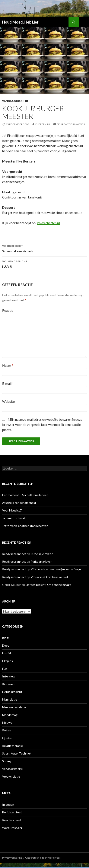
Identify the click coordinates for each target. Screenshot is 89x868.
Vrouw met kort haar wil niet (50, 577)
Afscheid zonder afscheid (19, 503)
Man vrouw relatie (14, 707)
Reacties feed (11, 820)
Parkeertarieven (42, 562)
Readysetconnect (14, 554)
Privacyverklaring (12, 858)
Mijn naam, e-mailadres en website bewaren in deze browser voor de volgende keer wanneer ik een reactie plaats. (42, 424)
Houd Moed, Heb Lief (20, 22)
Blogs (6, 638)
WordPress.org (12, 828)
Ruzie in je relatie (42, 554)
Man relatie (10, 699)
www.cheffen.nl (48, 223)
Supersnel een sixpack (44, 248)
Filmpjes (7, 661)
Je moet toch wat (14, 518)
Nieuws (7, 723)
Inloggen (8, 805)
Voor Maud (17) (12, 510)
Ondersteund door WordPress (43, 858)
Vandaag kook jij (15, 101)
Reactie (8, 310)
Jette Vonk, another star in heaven (25, 526)
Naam (8, 365)
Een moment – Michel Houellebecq (25, 495)
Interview (9, 676)
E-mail (8, 383)
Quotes (7, 738)
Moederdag (10, 715)
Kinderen (8, 684)
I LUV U (44, 264)
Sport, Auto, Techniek (17, 753)
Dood (6, 645)
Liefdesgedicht (12, 692)
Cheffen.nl (43, 124)
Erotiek (7, 653)
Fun (5, 669)
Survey (7, 761)
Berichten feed (12, 812)
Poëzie (7, 730)
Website (8, 401)
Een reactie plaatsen (71, 124)
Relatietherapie (12, 746)
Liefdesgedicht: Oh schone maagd (48, 585)
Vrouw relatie (11, 776)
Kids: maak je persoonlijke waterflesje (56, 569)
